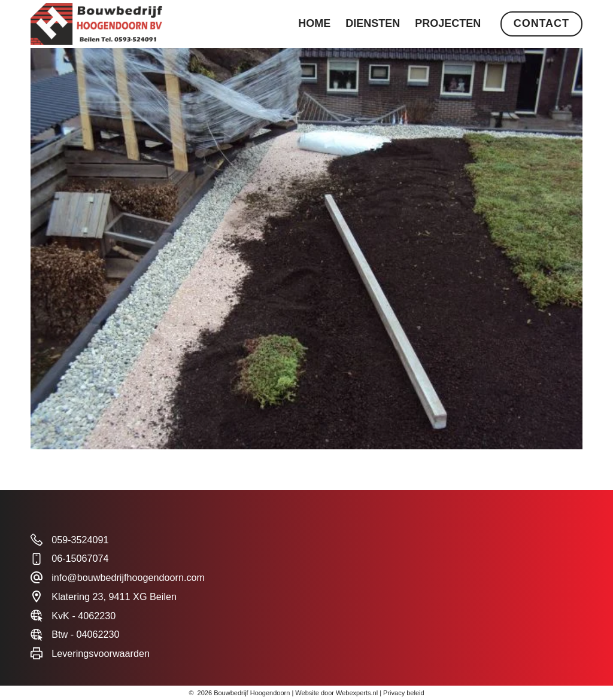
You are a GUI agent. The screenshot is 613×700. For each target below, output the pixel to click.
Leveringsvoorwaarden (101, 653)
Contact (541, 23)
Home (314, 23)
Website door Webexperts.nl (336, 693)
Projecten (448, 23)
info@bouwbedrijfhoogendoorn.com (128, 577)
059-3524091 (80, 540)
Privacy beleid (403, 693)
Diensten (373, 23)
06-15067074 (80, 558)
